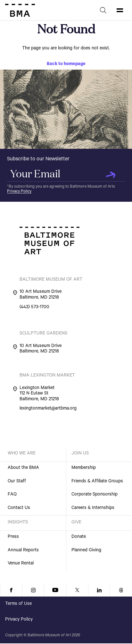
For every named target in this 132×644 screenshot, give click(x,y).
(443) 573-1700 (34, 308)
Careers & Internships (93, 508)
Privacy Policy (19, 192)
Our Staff (17, 482)
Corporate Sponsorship (95, 495)
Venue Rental (21, 564)
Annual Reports (23, 551)
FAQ (12, 495)
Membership (84, 468)
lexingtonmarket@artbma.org (48, 409)
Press (13, 537)
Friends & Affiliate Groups (97, 482)
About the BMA (23, 468)
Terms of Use (18, 604)
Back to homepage (66, 64)
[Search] (103, 10)
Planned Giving (86, 551)
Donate (79, 537)
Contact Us (19, 508)
